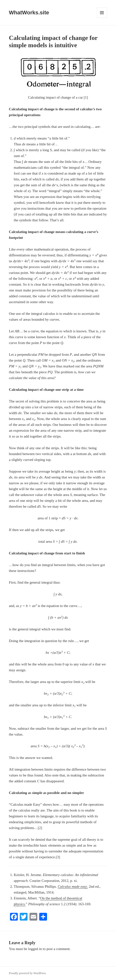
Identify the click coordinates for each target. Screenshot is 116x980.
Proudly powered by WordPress (28, 973)
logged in (35, 949)
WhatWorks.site (29, 13)
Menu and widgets (102, 18)
